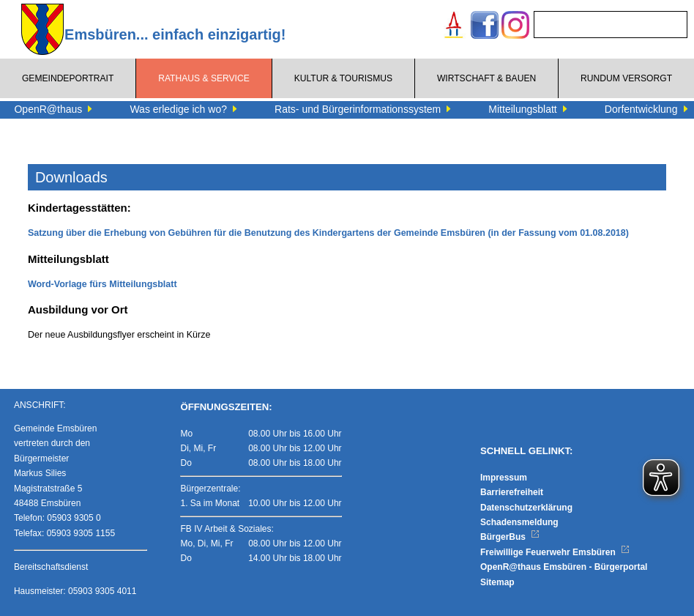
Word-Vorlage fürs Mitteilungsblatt (102, 284)
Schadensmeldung (519, 522)
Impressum (504, 478)
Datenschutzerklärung (526, 508)
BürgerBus (510, 537)
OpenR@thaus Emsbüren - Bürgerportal (564, 567)
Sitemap (497, 582)
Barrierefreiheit (512, 492)
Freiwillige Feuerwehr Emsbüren (555, 552)
